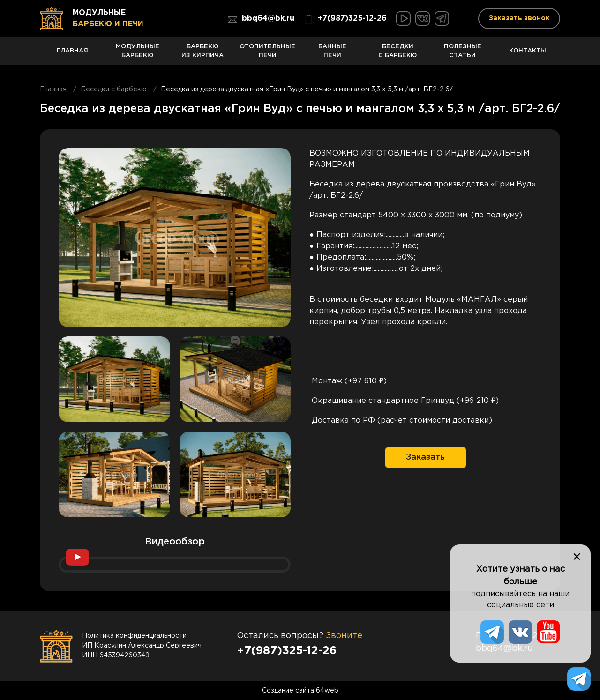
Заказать (425, 457)
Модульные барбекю (138, 55)
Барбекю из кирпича (203, 55)
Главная (72, 56)
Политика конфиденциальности (134, 636)
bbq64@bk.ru (261, 20)
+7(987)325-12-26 (345, 20)
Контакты (528, 56)
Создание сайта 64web (300, 691)
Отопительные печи (267, 55)
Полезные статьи (463, 55)
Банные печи (333, 55)
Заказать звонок (519, 18)
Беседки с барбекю (398, 55)
